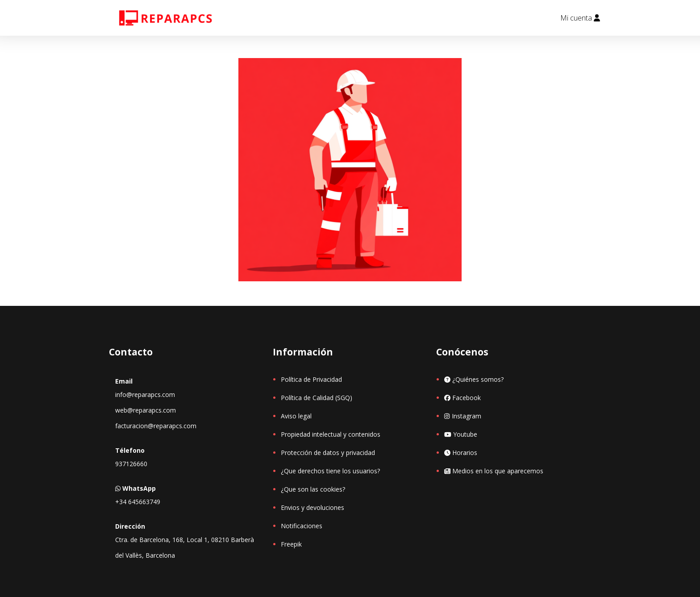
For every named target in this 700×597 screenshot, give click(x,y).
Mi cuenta (580, 18)
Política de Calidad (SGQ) (317, 398)
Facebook (462, 398)
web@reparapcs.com (146, 410)
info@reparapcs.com (145, 395)
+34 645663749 (138, 502)
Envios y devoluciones (312, 507)
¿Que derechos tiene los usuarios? (330, 471)
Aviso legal (296, 416)
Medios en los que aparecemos (494, 471)
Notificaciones (302, 526)
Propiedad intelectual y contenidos (331, 434)
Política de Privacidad (311, 379)
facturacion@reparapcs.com (156, 426)
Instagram (462, 416)
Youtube (461, 434)
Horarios (461, 453)
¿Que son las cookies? (313, 489)
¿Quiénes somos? (474, 379)
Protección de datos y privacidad (328, 453)
